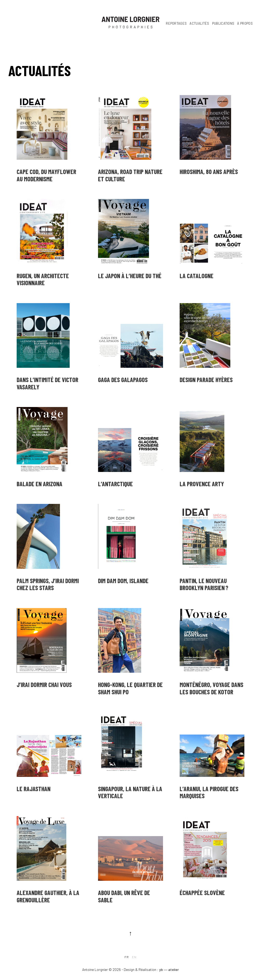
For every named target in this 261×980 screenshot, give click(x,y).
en (134, 957)
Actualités (199, 23)
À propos (245, 23)
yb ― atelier (169, 969)
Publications (223, 23)
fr (127, 957)
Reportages (176, 23)
